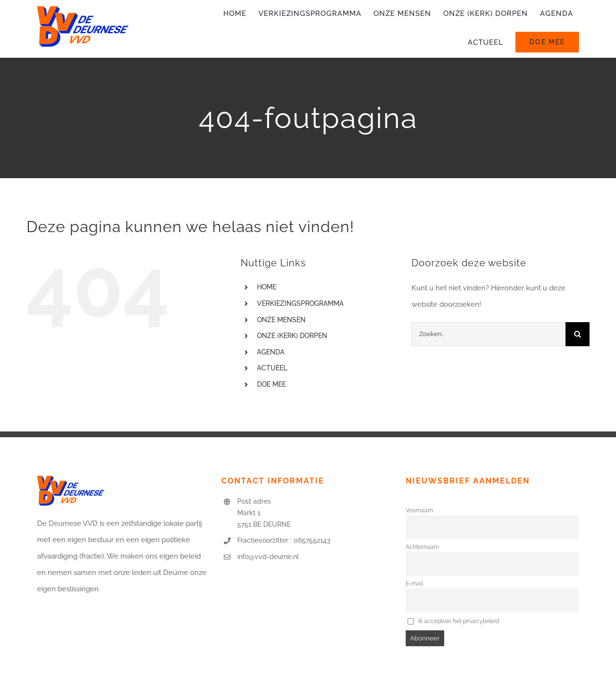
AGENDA (271, 352)
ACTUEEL (272, 368)
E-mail (414, 584)
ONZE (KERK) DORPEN (292, 336)
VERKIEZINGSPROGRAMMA (300, 303)
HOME (267, 287)
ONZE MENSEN (281, 320)
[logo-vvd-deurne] (83, 10)
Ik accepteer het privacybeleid (454, 621)
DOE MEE (271, 384)
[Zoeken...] (488, 334)
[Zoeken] (577, 334)
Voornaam (419, 510)
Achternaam (422, 547)
